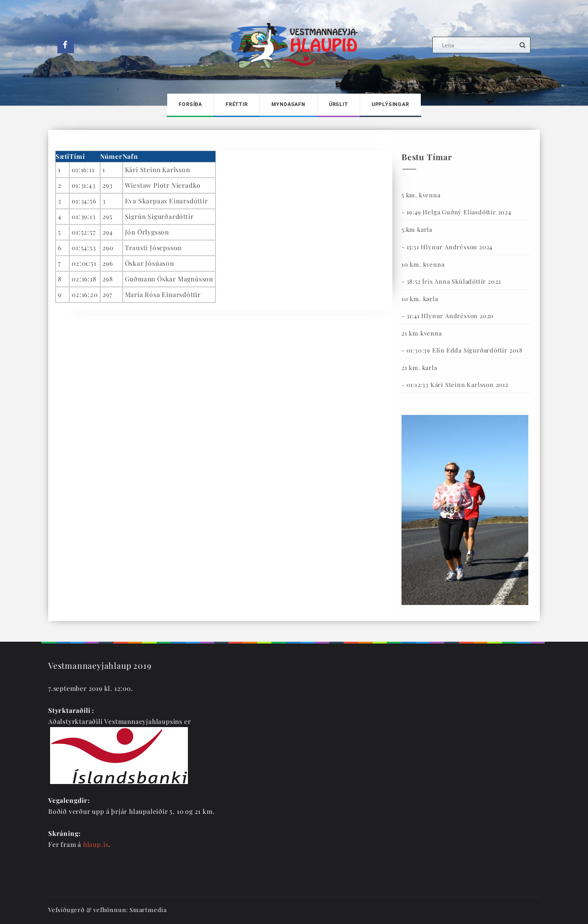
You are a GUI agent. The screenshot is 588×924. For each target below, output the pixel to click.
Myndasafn (288, 104)
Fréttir (237, 104)
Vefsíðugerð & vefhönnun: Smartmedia (107, 910)
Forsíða (190, 104)
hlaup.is (96, 844)
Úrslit (339, 104)
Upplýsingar (390, 104)
